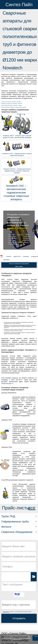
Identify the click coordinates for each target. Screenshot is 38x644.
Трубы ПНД (8, 516)
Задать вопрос (19, 266)
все (32, 508)
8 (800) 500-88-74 (16, 380)
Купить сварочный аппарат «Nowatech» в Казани (12, 105)
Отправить (19, 618)
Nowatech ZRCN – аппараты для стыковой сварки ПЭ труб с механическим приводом (17, 137)
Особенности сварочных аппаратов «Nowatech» (11, 102)
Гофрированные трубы (15, 522)
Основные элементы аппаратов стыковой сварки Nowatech (14, 107)
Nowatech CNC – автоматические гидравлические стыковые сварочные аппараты (16, 193)
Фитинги (6, 527)
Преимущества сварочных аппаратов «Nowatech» (12, 104)
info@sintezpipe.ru (7, 383)
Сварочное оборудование (17, 532)
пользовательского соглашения (23, 612)
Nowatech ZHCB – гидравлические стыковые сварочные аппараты (17, 155)
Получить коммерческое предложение (19, 264)
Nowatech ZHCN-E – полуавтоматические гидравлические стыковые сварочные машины (17, 171)
